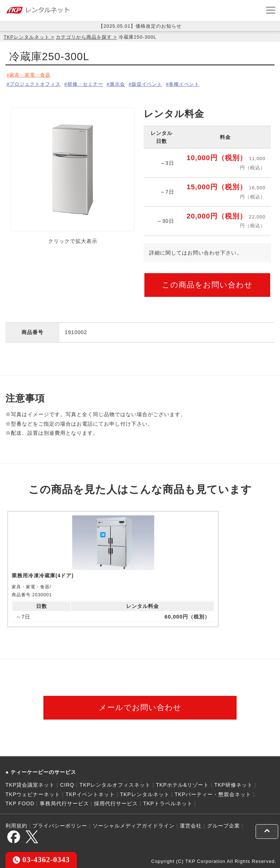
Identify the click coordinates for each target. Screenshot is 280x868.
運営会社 (191, 825)
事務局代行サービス (64, 802)
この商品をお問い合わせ (207, 282)
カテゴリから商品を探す (84, 37)
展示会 (128, 83)
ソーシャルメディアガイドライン (134, 825)
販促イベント (162, 83)
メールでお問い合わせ (140, 706)
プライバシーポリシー (60, 825)
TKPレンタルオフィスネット (115, 784)
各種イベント (203, 83)
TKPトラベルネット (168, 802)
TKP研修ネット (234, 784)
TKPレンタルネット (27, 37)
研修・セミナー (92, 83)
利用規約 (16, 825)
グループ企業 (223, 825)
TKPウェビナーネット (33, 793)
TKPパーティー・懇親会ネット (213, 793)
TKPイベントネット (90, 793)
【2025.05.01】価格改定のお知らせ (140, 26)
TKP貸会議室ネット (30, 784)
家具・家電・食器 (32, 75)
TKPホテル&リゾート (183, 784)
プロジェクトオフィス (37, 83)
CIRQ (67, 784)
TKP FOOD (20, 802)
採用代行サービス (116, 802)
